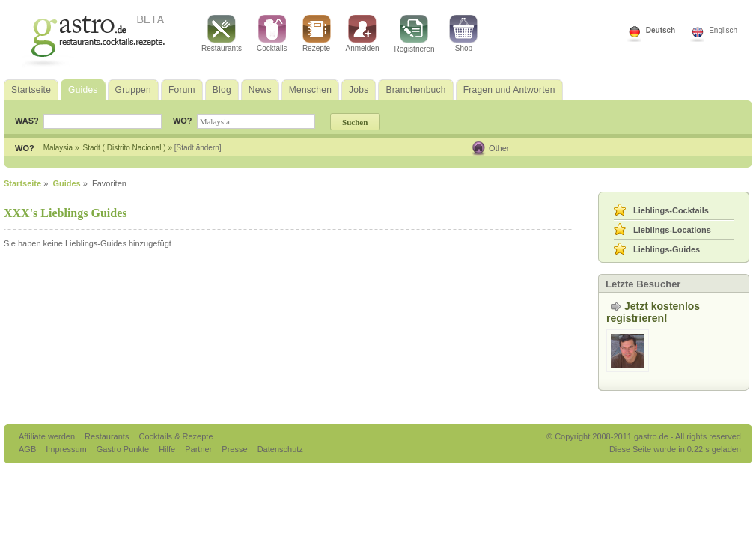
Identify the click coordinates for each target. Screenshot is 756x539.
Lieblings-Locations (672, 230)
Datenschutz (280, 449)
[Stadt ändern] (198, 148)
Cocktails (272, 34)
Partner (199, 449)
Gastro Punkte (124, 449)
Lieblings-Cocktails (671, 210)
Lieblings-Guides (667, 249)
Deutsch (661, 30)
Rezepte (317, 34)
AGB (28, 449)
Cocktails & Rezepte (176, 436)
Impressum (67, 449)
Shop (463, 34)
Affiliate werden (48, 436)
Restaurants (222, 34)
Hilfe (168, 449)
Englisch (723, 30)
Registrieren (415, 34)
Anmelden (363, 34)
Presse (234, 449)
